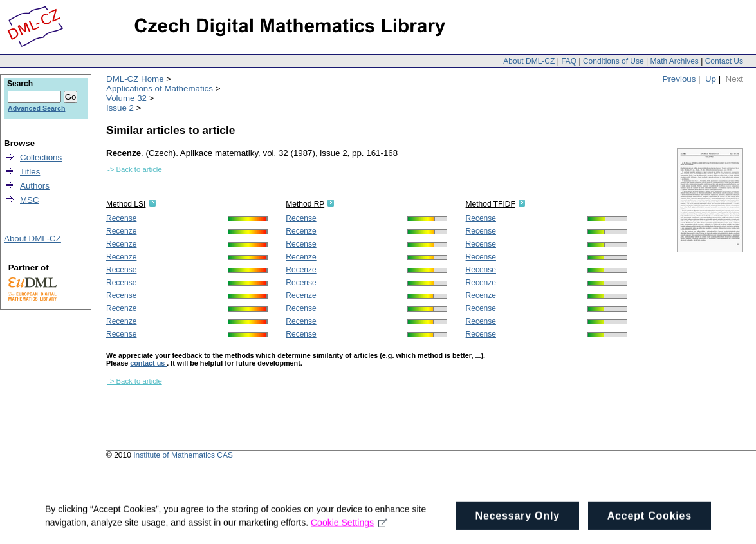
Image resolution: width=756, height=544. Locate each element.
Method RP (305, 204)
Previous (679, 79)
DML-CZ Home (135, 79)
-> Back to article (135, 169)
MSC (30, 200)
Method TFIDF (491, 204)
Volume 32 (126, 98)
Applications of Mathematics (160, 89)
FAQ (569, 61)
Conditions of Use (613, 61)
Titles (30, 172)
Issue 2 (120, 108)
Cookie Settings (349, 534)
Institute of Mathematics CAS (183, 455)
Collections (41, 157)
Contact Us (724, 61)
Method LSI (126, 204)
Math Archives (674, 61)
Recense (121, 218)
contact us (148, 363)
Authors (35, 186)
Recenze (121, 231)
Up (711, 79)
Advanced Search (36, 108)
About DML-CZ (529, 61)
